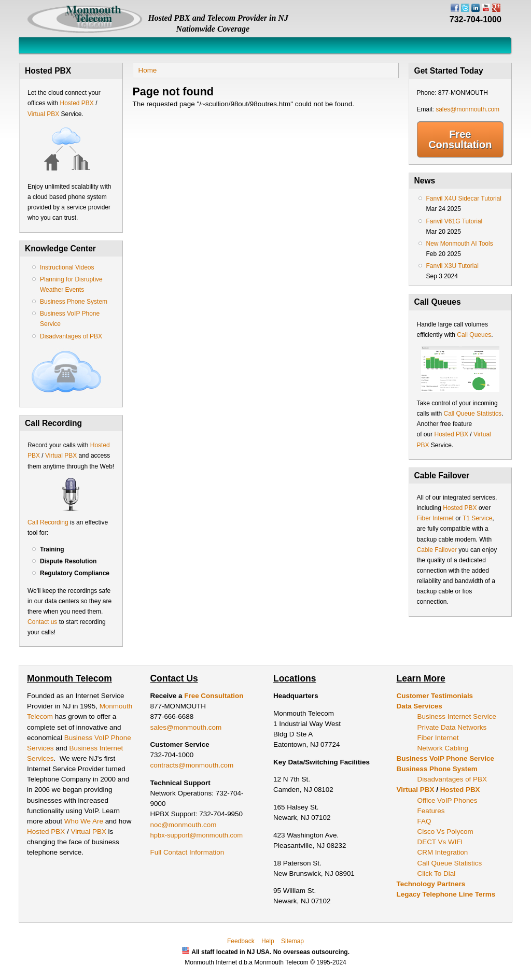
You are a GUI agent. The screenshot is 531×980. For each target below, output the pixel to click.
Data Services (420, 706)
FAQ (424, 821)
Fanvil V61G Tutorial (455, 221)
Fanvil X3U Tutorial (452, 266)
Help (268, 941)
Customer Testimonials (435, 696)
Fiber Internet (435, 518)
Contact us (42, 622)
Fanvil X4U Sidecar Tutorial (464, 198)
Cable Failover (437, 550)
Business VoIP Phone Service (445, 758)
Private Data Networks (452, 727)
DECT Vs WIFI (440, 842)
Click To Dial (437, 874)
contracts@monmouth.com (192, 765)
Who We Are (85, 821)
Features (431, 811)
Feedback (241, 941)
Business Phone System (74, 302)
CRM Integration (443, 852)
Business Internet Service (457, 716)
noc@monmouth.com (184, 825)
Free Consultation (460, 139)
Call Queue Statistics (473, 414)
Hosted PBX (76, 103)
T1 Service (477, 518)
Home (148, 70)
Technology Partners (431, 884)
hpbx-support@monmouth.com (197, 835)
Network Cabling (443, 748)
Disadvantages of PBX (71, 336)
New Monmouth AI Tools (460, 244)
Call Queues (474, 335)
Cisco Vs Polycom (445, 832)
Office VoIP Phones (448, 800)
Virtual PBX (44, 114)
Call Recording (48, 522)
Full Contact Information (187, 852)
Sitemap (292, 941)
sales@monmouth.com (467, 109)
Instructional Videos (67, 267)
